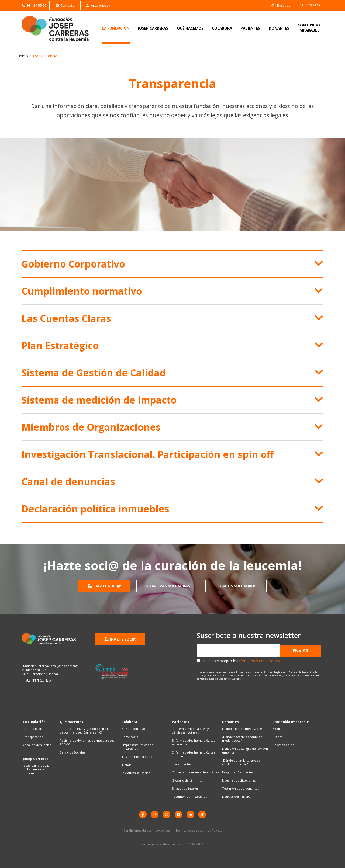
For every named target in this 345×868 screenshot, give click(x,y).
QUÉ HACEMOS (190, 28)
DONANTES (279, 28)
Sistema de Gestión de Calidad (94, 373)
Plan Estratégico (60, 346)
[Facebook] (142, 815)
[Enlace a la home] (59, 28)
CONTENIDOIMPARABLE (309, 27)
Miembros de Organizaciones (91, 427)
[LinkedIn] (191, 815)
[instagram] (154, 815)
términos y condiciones (260, 661)
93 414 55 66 (34, 6)
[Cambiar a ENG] (319, 5)
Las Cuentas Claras (66, 318)
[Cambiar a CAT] (304, 5)
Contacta (65, 6)
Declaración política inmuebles (95, 509)
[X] (166, 815)
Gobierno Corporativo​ (73, 264)
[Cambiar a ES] (312, 5)
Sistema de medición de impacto (99, 400)
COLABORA (222, 28)
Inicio (23, 56)
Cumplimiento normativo (82, 291)
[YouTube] (179, 815)
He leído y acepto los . (241, 661)
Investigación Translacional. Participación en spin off (148, 454)
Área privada (98, 6)
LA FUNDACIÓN (116, 28)
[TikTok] (203, 815)
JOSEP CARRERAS (153, 28)
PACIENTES (250, 28)
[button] (280, 5)
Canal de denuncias (68, 482)
